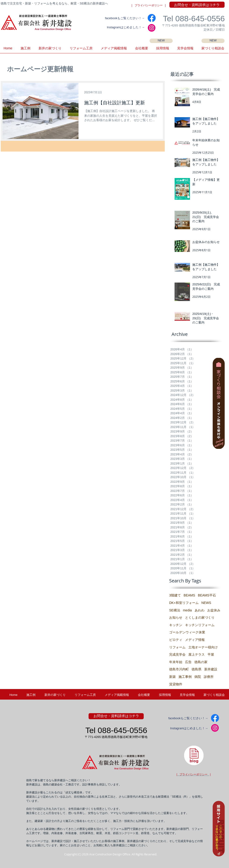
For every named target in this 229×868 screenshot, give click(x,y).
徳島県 (197, 669)
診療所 (209, 677)
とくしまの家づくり (200, 617)
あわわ (200, 610)
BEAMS (189, 595)
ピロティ (176, 640)
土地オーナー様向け (203, 647)
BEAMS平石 (207, 595)
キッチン (176, 625)
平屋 (211, 654)
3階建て (175, 595)
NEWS (206, 603)
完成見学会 (177, 654)
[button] (185, 50)
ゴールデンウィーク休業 (187, 632)
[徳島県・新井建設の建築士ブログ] (194, 755)
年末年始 (176, 662)
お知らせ (176, 617)
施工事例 (185, 677)
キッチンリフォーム (200, 625)
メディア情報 (195, 640)
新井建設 (211, 669)
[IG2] (152, 28)
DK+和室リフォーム (184, 603)
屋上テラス (197, 654)
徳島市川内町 (179, 669)
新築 (172, 677)
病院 (198, 677)
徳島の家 (201, 662)
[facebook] (152, 18)
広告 (188, 662)
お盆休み (214, 610)
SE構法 (175, 610)
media (187, 610)
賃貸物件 (176, 684)
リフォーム (177, 647)
